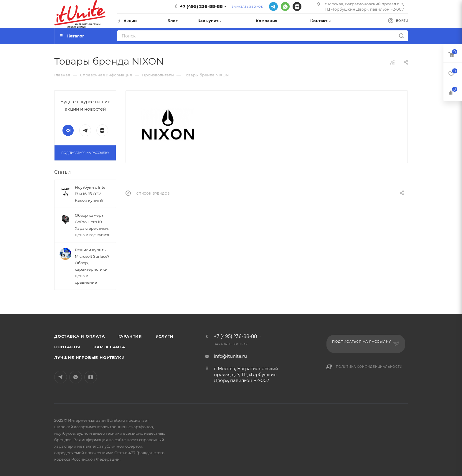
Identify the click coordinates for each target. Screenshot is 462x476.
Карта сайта (109, 347)
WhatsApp (285, 6)
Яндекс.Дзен (297, 6)
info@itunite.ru (230, 356)
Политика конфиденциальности (369, 367)
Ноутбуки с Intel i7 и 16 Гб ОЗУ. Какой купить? (91, 194)
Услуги (165, 336)
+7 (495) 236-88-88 (201, 6)
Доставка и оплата (80, 336)
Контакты (67, 347)
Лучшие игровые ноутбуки (89, 357)
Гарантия (130, 336)
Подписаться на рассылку (85, 153)
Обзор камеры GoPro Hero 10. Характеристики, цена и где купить (93, 225)
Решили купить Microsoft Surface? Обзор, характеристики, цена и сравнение (92, 266)
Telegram (273, 6)
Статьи (62, 172)
